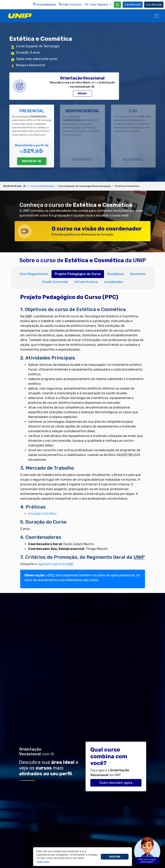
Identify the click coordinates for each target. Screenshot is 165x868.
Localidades (114, 282)
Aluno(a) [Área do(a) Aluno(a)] (154, 5)
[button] (43, 862)
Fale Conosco (70, 4)
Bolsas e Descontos (31, 65)
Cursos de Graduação (42, 186)
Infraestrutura (86, 282)
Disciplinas (115, 274)
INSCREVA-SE (32, 161)
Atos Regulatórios (34, 274)
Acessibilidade (44, 4)
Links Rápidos (97, 4)
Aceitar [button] (115, 857)
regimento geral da (55, 564)
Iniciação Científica (42, 514)
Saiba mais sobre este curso (37, 59)
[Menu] (156, 16)
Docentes (138, 274)
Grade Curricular (55, 282)
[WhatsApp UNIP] (117, 5)
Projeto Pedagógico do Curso (78, 274)
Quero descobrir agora (116, 783)
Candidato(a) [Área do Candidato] (133, 5)
